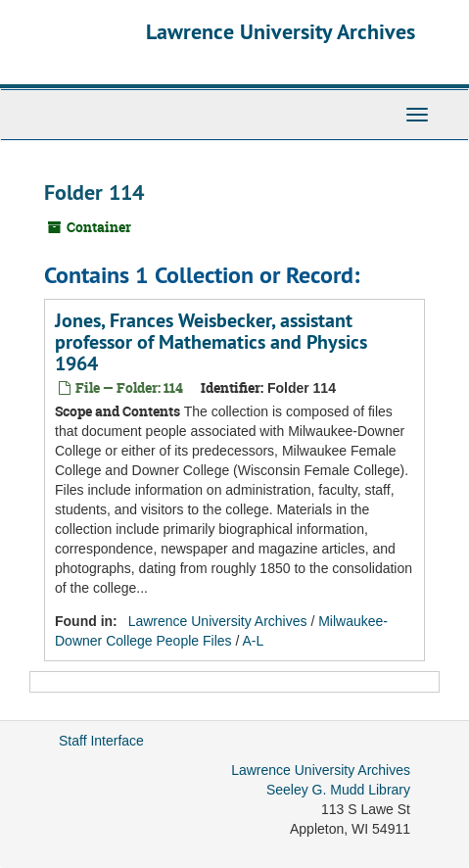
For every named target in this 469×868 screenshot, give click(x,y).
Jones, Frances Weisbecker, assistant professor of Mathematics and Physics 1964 (211, 342)
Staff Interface (101, 741)
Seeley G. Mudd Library (338, 790)
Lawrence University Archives (281, 31)
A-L (253, 641)
